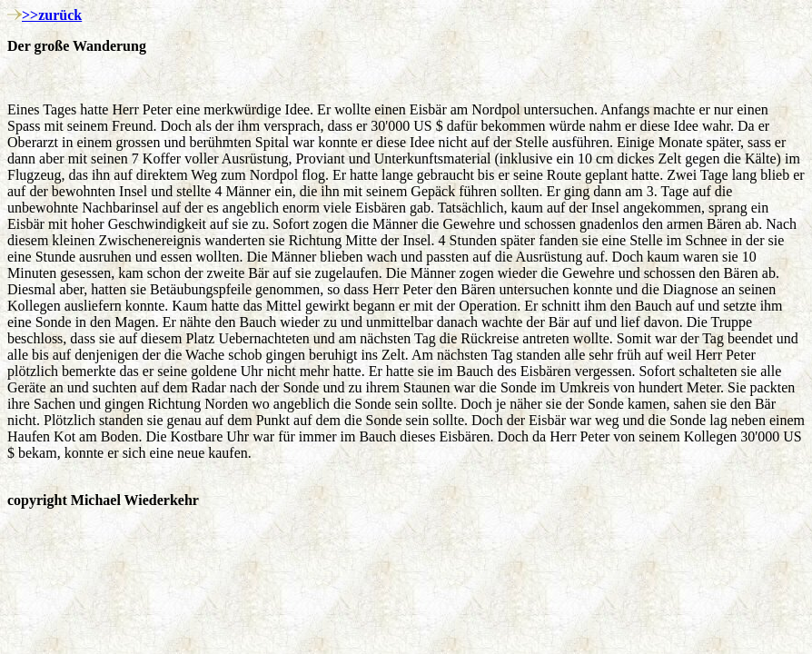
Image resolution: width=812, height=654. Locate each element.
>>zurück (52, 15)
